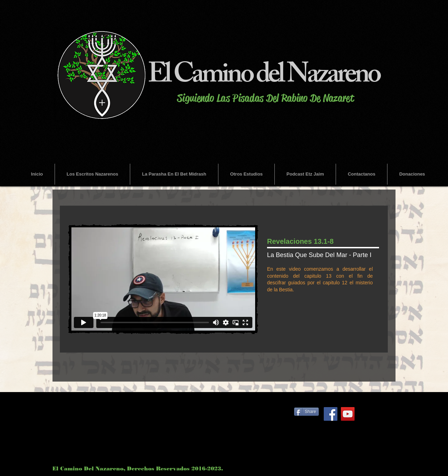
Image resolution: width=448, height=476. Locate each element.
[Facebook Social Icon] (331, 414)
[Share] (306, 412)
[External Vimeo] (163, 279)
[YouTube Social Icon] (348, 414)
